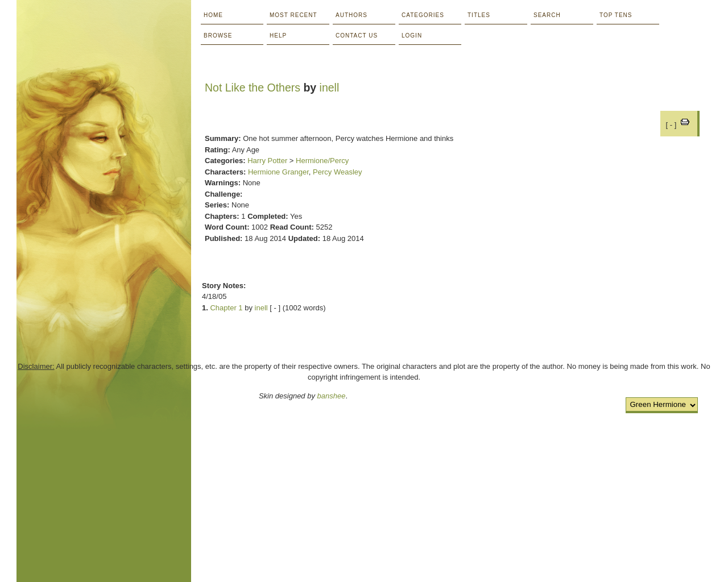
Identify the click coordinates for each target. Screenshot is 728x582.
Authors (351, 15)
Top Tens (616, 15)
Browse (218, 36)
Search (547, 15)
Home (213, 15)
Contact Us (357, 36)
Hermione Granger (278, 172)
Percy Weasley (337, 172)
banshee (332, 396)
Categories (423, 15)
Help (278, 36)
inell (330, 88)
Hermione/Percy (322, 161)
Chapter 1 (226, 308)
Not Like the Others (253, 88)
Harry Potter (267, 161)
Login (412, 36)
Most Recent (293, 15)
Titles (479, 15)
